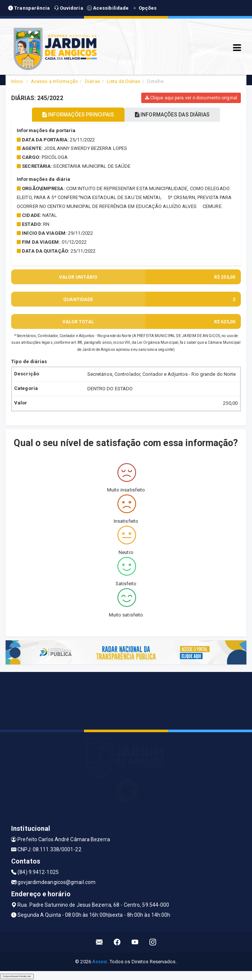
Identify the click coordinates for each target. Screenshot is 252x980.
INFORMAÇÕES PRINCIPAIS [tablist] (78, 115)
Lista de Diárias (124, 81)
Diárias (92, 81)
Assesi (100, 962)
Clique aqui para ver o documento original (191, 98)
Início (17, 81)
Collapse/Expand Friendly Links (17, 976)
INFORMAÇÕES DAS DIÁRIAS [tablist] (172, 115)
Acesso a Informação (54, 81)
